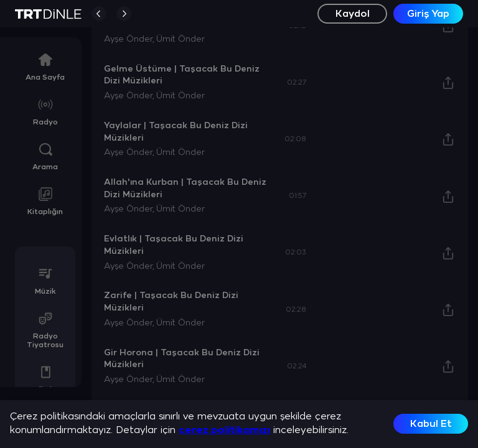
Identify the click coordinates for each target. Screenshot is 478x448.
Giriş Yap (428, 14)
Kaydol (353, 14)
